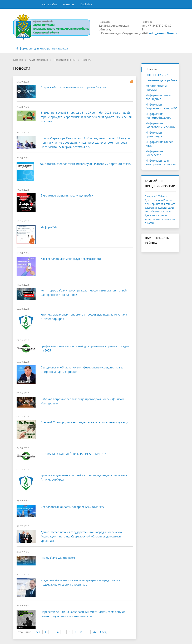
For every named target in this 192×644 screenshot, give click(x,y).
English (85, 4)
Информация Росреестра (154, 153)
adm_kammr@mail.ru (164, 33)
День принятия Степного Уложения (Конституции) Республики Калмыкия (160, 208)
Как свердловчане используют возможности (71, 259)
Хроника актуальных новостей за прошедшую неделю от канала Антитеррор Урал (84, 317)
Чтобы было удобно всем (58, 558)
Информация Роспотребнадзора (158, 116)
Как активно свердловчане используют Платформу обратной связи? (85, 164)
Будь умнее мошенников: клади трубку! (67, 195)
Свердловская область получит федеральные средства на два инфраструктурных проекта (82, 370)
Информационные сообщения (158, 97)
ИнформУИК (49, 227)
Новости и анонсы (65, 60)
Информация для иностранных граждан (43, 48)
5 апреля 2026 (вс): (156, 196)
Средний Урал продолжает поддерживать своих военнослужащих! (85, 422)
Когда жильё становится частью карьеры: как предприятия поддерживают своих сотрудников (80, 582)
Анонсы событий (157, 75)
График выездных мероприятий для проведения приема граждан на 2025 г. (85, 348)
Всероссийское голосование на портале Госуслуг (74, 87)
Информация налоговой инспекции (161, 125)
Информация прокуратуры (154, 134)
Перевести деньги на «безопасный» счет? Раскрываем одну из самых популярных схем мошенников (83, 614)
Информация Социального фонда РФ (161, 106)
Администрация (38, 60)
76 (94, 632)
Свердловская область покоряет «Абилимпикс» (73, 507)
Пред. (37, 632)
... (52, 632)
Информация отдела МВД (159, 144)
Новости (87, 60)
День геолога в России (158, 200)
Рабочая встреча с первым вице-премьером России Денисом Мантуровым (82, 401)
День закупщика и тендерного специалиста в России (160, 219)
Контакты (69, 4)
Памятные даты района (161, 80)
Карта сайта (50, 4)
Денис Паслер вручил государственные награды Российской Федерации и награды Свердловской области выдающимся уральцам (82, 536)
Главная (18, 60)
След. (104, 632)
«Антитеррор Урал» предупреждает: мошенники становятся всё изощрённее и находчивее (84, 293)
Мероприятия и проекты (156, 88)
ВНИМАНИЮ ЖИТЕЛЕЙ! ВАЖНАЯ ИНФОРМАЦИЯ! (73, 454)
